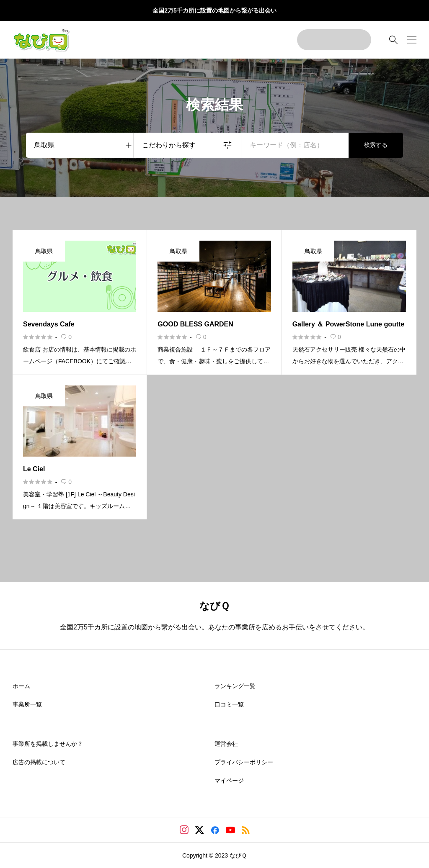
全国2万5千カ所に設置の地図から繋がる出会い (214, 10)
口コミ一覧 (229, 704)
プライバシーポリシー (244, 762)
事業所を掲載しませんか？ (48, 744)
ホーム (21, 686)
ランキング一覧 (235, 686)
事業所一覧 (27, 704)
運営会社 (226, 744)
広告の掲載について (39, 762)
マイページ (229, 781)
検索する (376, 145)
